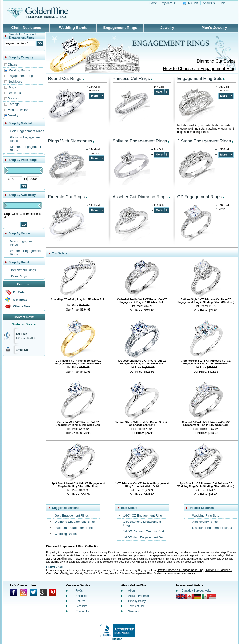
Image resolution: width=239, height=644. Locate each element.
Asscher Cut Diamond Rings (140, 197)
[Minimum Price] (16, 179)
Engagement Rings (120, 28)
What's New (22, 306)
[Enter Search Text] (20, 43)
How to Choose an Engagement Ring (199, 69)
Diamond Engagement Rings (75, 522)
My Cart (193, 3)
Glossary (81, 606)
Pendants (14, 98)
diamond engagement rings (98, 555)
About (132, 591)
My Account (169, 3)
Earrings (14, 104)
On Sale (19, 292)
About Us (209, 3)
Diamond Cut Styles (216, 61)
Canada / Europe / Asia (196, 591)
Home (153, 3)
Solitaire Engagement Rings (140, 141)
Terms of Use (137, 606)
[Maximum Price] (33, 179)
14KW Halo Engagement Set (143, 537)
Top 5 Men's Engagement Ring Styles (138, 573)
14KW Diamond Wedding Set (144, 531)
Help (222, 3)
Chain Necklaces (26, 28)
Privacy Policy (137, 601)
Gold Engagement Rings (27, 131)
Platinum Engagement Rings (74, 528)
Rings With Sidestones (70, 141)
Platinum (94, 91)
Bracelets (14, 93)
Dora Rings (19, 276)
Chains (13, 65)
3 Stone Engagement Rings (204, 141)
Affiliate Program (139, 596)
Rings (12, 87)
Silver (221, 209)
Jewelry (167, 28)
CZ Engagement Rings (199, 197)
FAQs (79, 591)
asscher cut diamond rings (63, 559)
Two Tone (224, 91)
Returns (80, 601)
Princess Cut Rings (131, 78)
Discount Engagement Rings (212, 528)
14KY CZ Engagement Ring (143, 516)
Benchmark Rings (23, 270)
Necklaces (15, 81)
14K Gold (94, 87)
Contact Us (82, 611)
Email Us (22, 350)
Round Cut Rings (65, 78)
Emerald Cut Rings (66, 197)
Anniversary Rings (205, 522)
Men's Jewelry (214, 28)
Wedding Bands (73, 28)
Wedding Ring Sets (206, 516)
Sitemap (133, 611)
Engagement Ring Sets (200, 78)
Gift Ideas (20, 300)
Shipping (81, 596)
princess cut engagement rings (153, 555)
